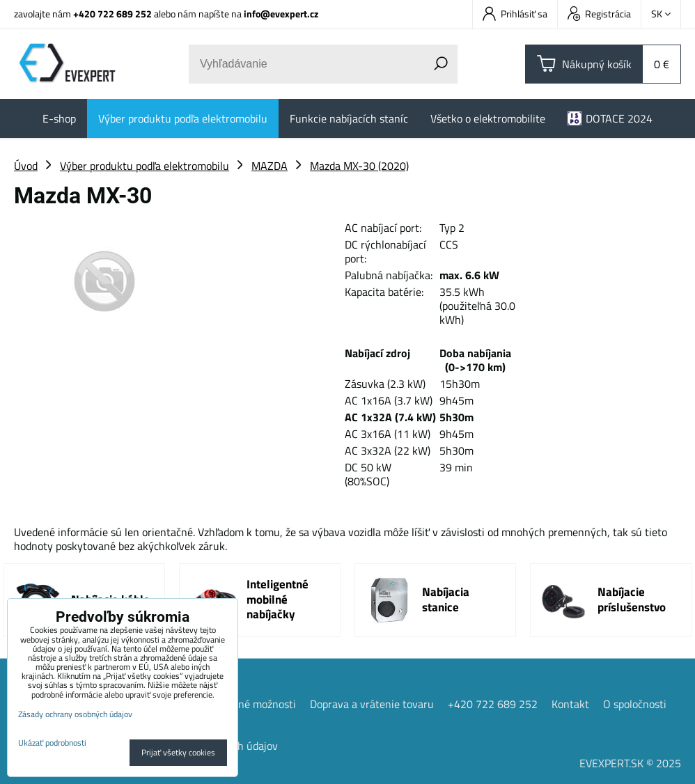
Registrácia (599, 14)
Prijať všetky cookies (178, 752)
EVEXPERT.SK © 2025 (630, 762)
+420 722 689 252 (112, 14)
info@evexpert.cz (281, 14)
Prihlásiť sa (515, 14)
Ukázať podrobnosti (52, 743)
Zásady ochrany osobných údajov (75, 714)
